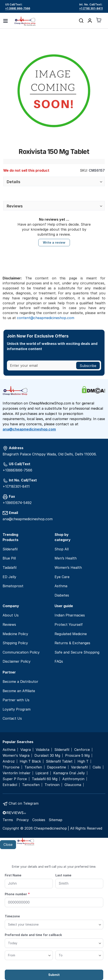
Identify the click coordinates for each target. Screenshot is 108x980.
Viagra (26, 750)
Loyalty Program (17, 709)
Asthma (61, 586)
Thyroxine (11, 767)
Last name (63, 875)
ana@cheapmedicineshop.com (29, 429)
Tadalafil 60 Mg (45, 779)
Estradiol (10, 785)
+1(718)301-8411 (16, 486)
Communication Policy (21, 652)
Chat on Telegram (24, 803)
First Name (13, 875)
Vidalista (43, 750)
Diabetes (62, 595)
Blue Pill (9, 558)
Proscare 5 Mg (77, 756)
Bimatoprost (13, 586)
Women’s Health (68, 567)
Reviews (15, 206)
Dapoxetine (56, 767)
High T (83, 761)
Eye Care (62, 577)
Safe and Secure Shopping (77, 652)
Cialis (97, 767)
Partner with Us (16, 700)
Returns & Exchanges (72, 643)
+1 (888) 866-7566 (18, 8)
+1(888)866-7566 (17, 470)
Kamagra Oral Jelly (69, 773)
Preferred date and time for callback (33, 935)
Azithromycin (73, 779)
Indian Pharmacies (70, 615)
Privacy (23, 820)
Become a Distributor (20, 682)
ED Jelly (9, 577)
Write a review (54, 242)
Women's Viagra (16, 756)
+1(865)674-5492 (17, 503)
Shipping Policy (15, 643)
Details (14, 182)
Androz (9, 761)
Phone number (17, 894)
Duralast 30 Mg (47, 756)
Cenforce (82, 750)
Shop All (62, 549)
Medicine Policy (15, 634)
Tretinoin (52, 785)
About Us (11, 615)
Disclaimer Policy (17, 661)
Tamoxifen (33, 767)
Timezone (12, 916)
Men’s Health (66, 558)
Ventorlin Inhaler (17, 773)
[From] (29, 955)
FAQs (59, 661)
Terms (8, 820)
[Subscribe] (88, 365)
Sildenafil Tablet (59, 761)
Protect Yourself (69, 625)
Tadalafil (10, 567)
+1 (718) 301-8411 (91, 8)
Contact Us (12, 718)
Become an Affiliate (19, 691)
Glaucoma (73, 785)
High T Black (30, 761)
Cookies (39, 820)
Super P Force (15, 779)
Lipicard (42, 773)
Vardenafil (79, 767)
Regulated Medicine (71, 634)
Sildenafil (10, 549)
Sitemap (56, 820)
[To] (79, 955)
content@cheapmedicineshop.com (46, 318)
